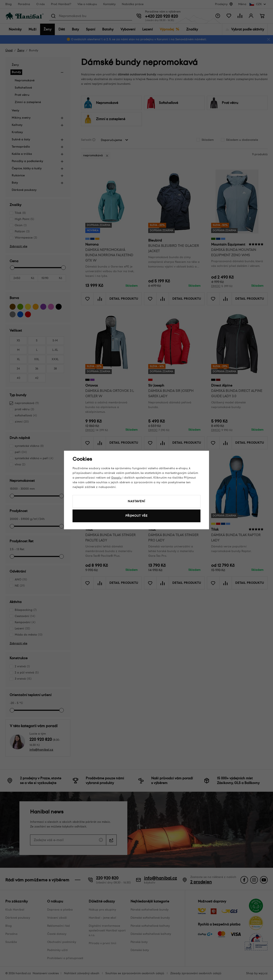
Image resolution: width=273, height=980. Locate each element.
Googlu (116, 478)
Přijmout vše (136, 516)
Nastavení (136, 501)
